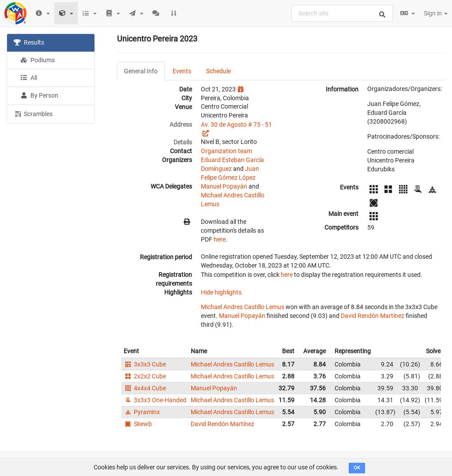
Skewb (138, 424)
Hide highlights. (222, 292)
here (220, 239)
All (29, 78)
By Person (39, 95)
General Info (141, 71)
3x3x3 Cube (145, 364)
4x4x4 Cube (145, 388)
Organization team (226, 151)
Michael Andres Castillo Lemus (243, 307)
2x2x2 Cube (145, 376)
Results (29, 42)
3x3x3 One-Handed (155, 400)
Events (182, 71)
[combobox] (342, 13)
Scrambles (33, 113)
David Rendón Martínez (373, 316)
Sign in (436, 13)
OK (357, 468)
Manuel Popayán (224, 186)
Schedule (218, 71)
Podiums (38, 60)
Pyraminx (142, 412)
